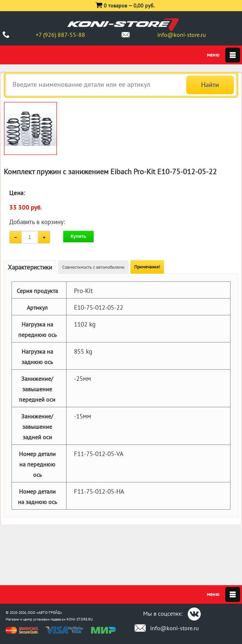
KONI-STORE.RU (80, 619)
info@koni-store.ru (182, 35)
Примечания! (147, 267)
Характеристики (30, 267)
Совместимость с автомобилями (93, 267)
